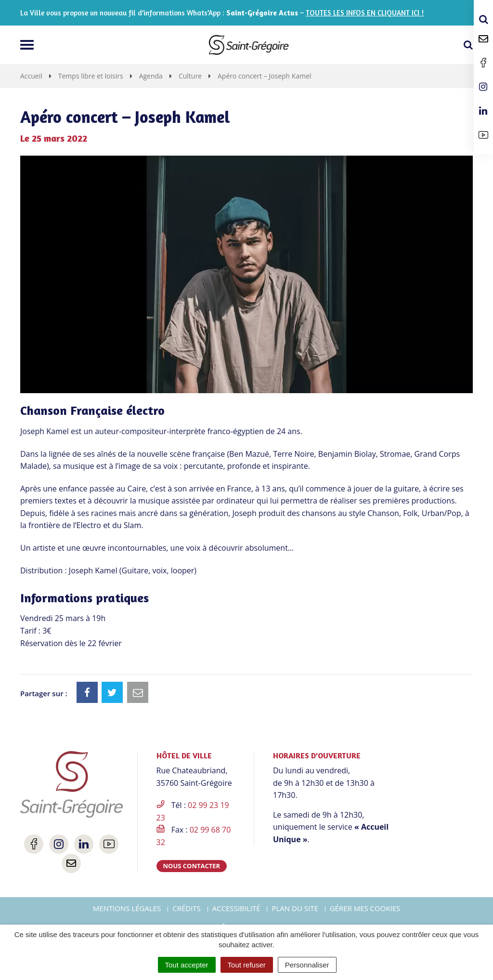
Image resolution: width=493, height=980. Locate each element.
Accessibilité (236, 908)
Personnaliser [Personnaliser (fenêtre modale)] (307, 965)
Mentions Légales (127, 908)
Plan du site (295, 908)
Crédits (187, 908)
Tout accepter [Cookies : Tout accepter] (187, 965)
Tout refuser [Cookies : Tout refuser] (247, 965)
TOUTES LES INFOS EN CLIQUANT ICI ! (365, 13)
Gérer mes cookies (365, 908)
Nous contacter (192, 866)
